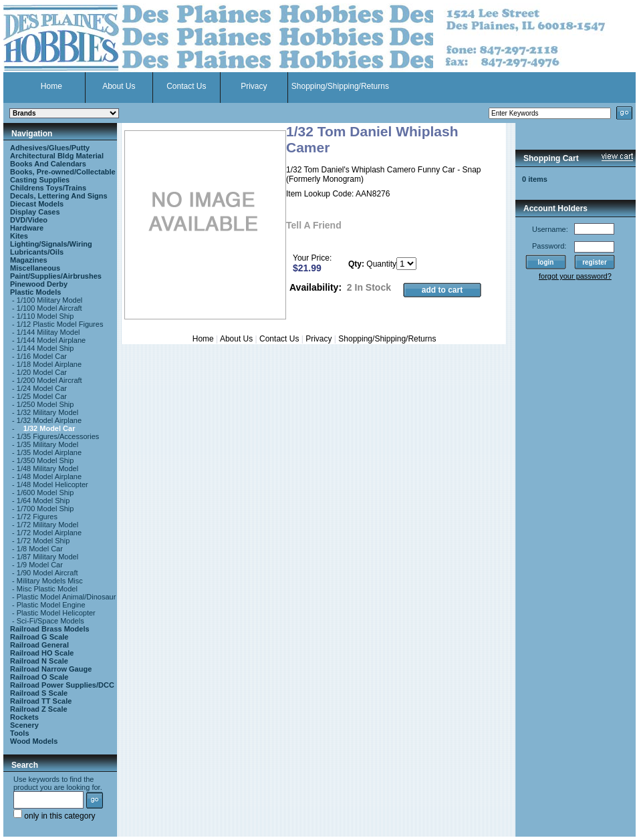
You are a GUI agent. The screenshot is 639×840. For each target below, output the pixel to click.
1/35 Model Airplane (49, 452)
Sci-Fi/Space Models (50, 621)
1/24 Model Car (42, 388)
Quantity (381, 264)
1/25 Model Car (42, 396)
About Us (119, 86)
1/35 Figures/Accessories (58, 436)
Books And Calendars (48, 164)
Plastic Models (35, 292)
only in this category (54, 816)
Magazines (29, 260)
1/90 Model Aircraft (47, 573)
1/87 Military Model (47, 557)
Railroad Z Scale (39, 709)
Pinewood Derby (39, 284)
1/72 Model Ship (43, 541)
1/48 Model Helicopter (52, 484)
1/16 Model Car (42, 356)
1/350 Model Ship (45, 460)
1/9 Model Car (40, 565)
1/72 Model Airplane (49, 533)
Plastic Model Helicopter (56, 613)
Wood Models (34, 741)
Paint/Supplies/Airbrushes (56, 276)
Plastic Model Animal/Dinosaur (67, 597)
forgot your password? (575, 276)
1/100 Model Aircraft (49, 308)
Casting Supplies (40, 180)
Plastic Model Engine (51, 605)
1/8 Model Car (40, 549)
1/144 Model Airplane (51, 340)
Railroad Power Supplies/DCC (62, 685)
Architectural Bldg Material (57, 156)
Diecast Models (37, 204)
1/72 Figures (37, 517)
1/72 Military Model (47, 525)
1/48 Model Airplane (49, 476)
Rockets (24, 717)
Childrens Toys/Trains (48, 188)
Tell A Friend (314, 225)
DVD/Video (29, 220)
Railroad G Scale (39, 637)
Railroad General (39, 645)
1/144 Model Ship (45, 348)
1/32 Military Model (47, 412)
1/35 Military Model (47, 444)
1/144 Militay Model (48, 332)
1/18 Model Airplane (49, 364)
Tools (20, 733)
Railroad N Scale (39, 661)
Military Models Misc (50, 581)
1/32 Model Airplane (49, 420)
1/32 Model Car (49, 428)
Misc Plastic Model (47, 589)
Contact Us (186, 86)
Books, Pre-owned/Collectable (63, 172)
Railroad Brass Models (50, 629)
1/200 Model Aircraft (49, 380)
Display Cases (35, 212)
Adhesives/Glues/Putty (50, 148)
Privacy (254, 86)
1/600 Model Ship (45, 493)
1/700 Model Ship (45, 509)
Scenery (24, 725)
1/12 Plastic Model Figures (60, 324)
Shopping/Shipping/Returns (340, 86)
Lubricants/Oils (37, 252)
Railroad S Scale (39, 693)
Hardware (27, 228)
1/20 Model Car (42, 372)
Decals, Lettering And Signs (59, 196)
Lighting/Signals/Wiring (51, 244)
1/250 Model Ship (45, 404)
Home (51, 86)
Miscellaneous (35, 268)
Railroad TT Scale (41, 701)
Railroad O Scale (39, 677)
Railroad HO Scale (42, 653)
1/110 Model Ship (45, 316)
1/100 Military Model (49, 300)
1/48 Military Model (47, 468)
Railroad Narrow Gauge (51, 669)
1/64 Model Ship (43, 501)
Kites (19, 236)
